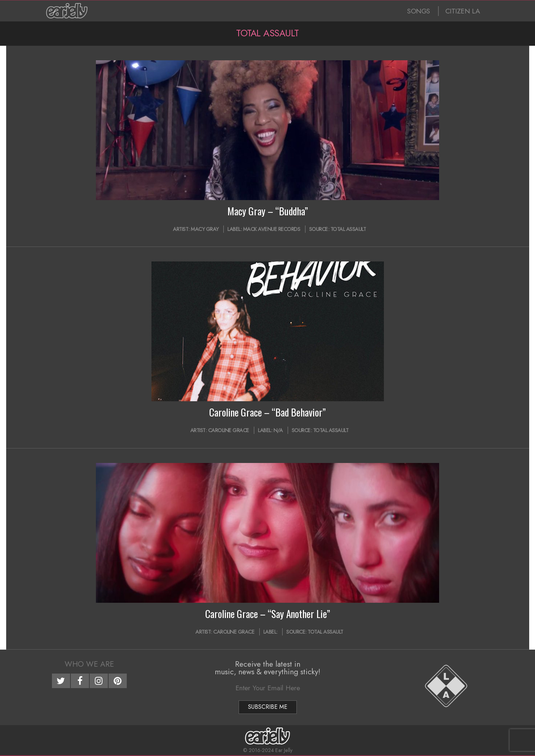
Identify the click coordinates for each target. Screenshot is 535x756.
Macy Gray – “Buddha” (268, 211)
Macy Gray (205, 229)
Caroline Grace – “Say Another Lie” (268, 614)
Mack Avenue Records (272, 229)
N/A (278, 430)
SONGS (419, 11)
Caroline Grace (229, 430)
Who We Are (89, 664)
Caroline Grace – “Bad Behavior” (267, 412)
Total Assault (348, 229)
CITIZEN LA (463, 11)
